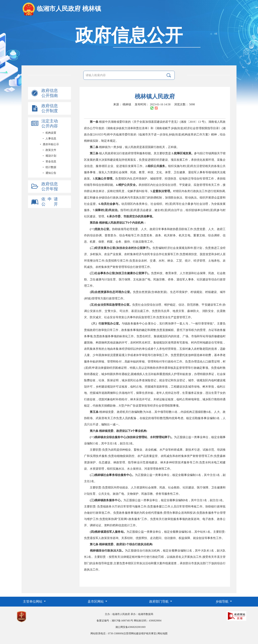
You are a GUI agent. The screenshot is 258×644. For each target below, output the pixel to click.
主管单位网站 (33, 602)
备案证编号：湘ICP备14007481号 (115, 621)
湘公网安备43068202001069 (130, 627)
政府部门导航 (159, 602)
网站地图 (163, 634)
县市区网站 (96, 602)
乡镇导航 (222, 602)
